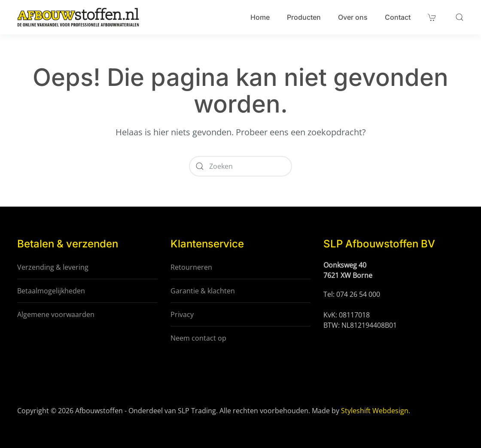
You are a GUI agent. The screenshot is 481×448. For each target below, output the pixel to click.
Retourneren (191, 267)
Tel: (330, 294)
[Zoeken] (240, 166)
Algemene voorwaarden (56, 314)
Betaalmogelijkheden (51, 291)
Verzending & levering (53, 267)
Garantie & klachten (203, 291)
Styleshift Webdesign (375, 411)
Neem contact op (198, 338)
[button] (460, 17)
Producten (304, 17)
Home (260, 17)
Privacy (182, 314)
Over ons (353, 17)
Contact (398, 17)
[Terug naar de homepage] (78, 17)
